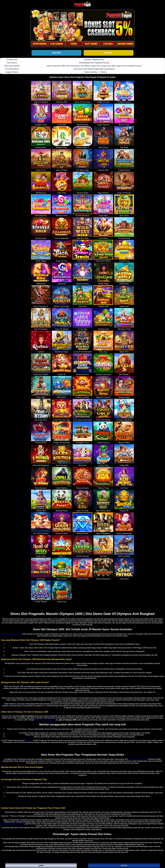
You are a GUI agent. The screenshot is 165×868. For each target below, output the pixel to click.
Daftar (56, 53)
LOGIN (41, 866)
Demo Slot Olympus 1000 (12, 634)
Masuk (109, 53)
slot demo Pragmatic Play (138, 759)
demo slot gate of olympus (45, 720)
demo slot (29, 740)
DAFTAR (124, 866)
